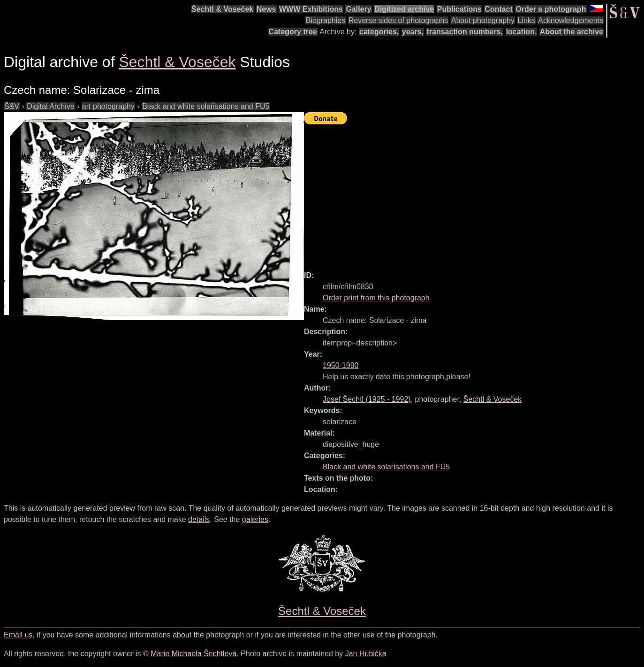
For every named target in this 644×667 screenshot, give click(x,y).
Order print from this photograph (376, 298)
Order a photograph (551, 9)
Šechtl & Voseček (222, 9)
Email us (18, 635)
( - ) (367, 399)
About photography (483, 20)
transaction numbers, (465, 32)
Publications (459, 9)
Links (526, 20)
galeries (255, 519)
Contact (499, 9)
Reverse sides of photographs (398, 20)
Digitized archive (404, 9)
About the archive (572, 32)
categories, (379, 32)
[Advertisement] (474, 193)
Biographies (326, 20)
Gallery (358, 9)
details (199, 519)
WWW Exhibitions (311, 9)
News (266, 9)
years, (413, 32)
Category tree (293, 32)
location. (522, 32)
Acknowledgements (571, 20)
